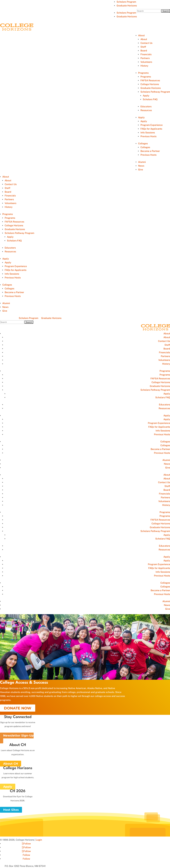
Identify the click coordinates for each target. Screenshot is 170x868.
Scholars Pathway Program (155, 92)
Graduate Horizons (127, 6)
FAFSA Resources (150, 80)
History (144, 66)
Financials (146, 54)
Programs (143, 73)
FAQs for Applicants (151, 129)
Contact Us (146, 43)
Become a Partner (150, 151)
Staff (143, 47)
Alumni (142, 162)
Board (144, 51)
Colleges (143, 144)
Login (39, 840)
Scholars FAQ (150, 99)
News (141, 166)
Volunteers (146, 62)
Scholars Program (126, 2)
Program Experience (152, 125)
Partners (145, 58)
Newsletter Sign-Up (18, 735)
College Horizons (150, 84)
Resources (146, 110)
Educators (146, 107)
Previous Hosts (148, 136)
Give (141, 170)
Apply (146, 96)
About (141, 35)
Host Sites (11, 810)
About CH (11, 764)
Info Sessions (148, 133)
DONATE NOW (18, 708)
